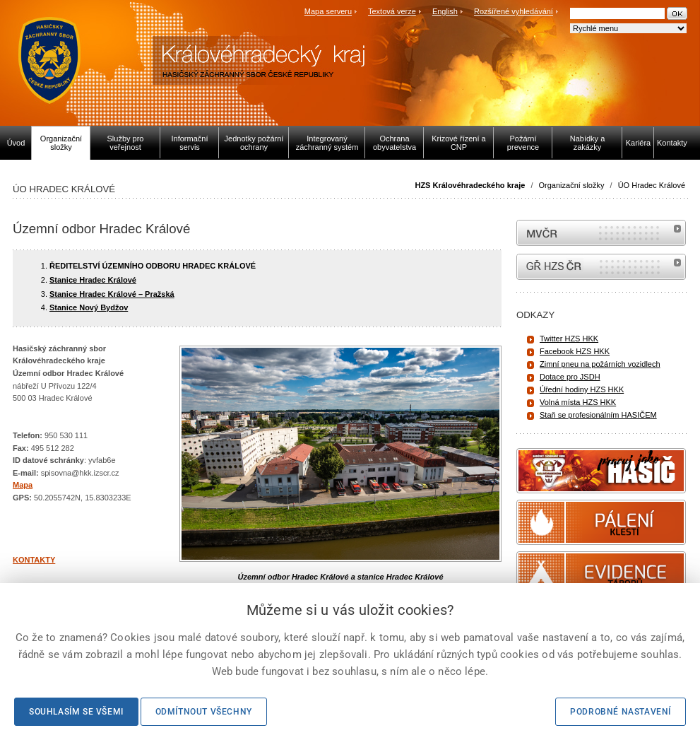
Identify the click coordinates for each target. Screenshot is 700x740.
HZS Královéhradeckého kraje (470, 185)
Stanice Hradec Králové (93, 280)
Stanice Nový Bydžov (89, 307)
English (445, 11)
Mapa (23, 485)
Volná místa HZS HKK (578, 402)
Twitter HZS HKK (569, 339)
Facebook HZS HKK (575, 351)
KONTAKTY (34, 560)
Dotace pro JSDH (570, 377)
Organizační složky (572, 185)
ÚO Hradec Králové (652, 185)
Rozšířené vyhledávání (514, 11)
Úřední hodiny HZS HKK (582, 389)
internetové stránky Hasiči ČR (601, 267)
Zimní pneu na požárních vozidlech (600, 364)
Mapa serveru (328, 11)
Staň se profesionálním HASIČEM (598, 415)
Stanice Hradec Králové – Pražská (112, 294)
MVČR (601, 233)
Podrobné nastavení (621, 712)
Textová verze (392, 11)
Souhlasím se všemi (76, 712)
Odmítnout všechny (204, 712)
